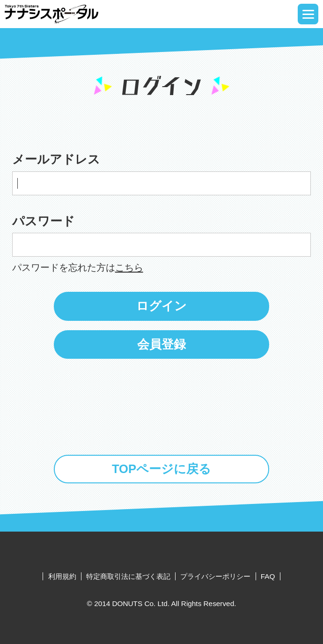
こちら (129, 267)
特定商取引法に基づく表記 (128, 576)
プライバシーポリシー (215, 576)
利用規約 (62, 576)
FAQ (268, 576)
